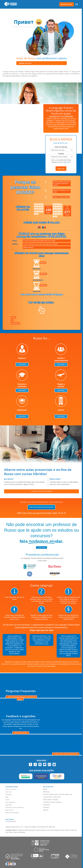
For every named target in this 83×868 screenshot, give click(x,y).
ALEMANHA (47, 805)
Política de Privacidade (12, 813)
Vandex (13, 317)
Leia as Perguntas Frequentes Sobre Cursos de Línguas (22, 698)
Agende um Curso (67, 4)
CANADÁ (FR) (57, 797)
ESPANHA (46, 807)
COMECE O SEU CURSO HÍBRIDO (41, 491)
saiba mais (42, 547)
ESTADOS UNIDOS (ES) (65, 794)
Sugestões (9, 805)
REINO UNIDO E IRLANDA (51, 800)
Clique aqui (67, 162)
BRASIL (45, 789)
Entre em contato (11, 789)
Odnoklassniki (15, 323)
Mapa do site (9, 810)
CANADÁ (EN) (47, 797)
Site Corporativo (10, 802)
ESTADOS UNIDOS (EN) (50, 794)
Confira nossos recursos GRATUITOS (66, 754)
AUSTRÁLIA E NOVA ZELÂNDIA (52, 802)
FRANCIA (46, 810)
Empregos (9, 794)
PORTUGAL (46, 792)
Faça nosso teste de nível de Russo (42, 507)
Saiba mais (61, 169)
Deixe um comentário (21, 733)
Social (7, 800)
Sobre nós (9, 792)
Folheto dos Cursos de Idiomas (15, 807)
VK (12, 320)
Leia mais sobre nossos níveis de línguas (41, 294)
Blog (7, 797)
